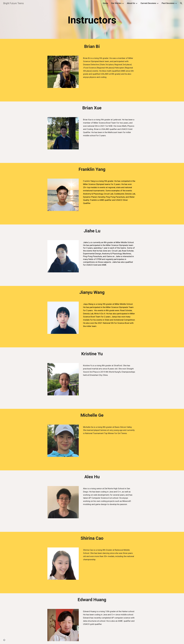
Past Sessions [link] (168, 3)
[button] (181, 3)
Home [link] (105, 3)
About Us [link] (131, 3)
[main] (92, 20)
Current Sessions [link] (148, 3)
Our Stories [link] (116, 3)
